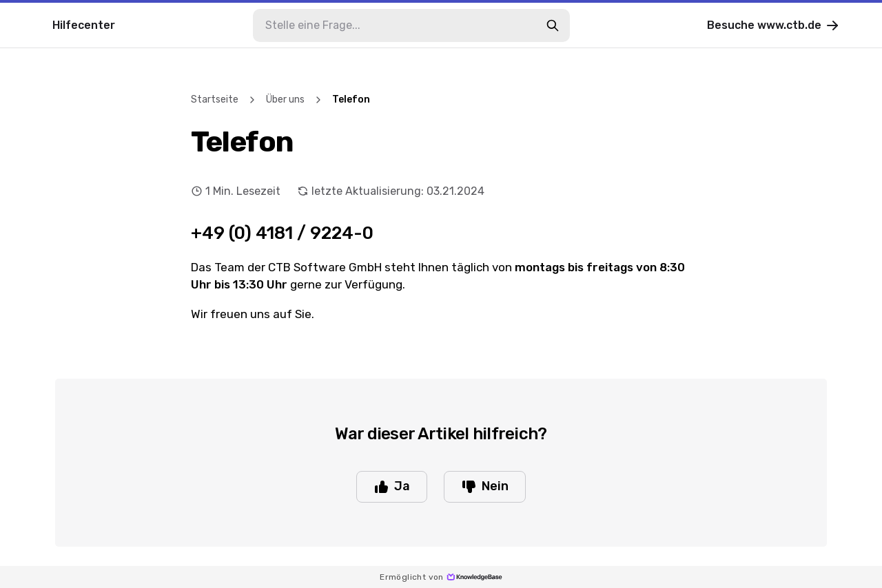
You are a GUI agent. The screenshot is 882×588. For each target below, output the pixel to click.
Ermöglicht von (441, 577)
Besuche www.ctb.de (774, 25)
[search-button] (553, 25)
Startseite (215, 99)
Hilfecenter (84, 25)
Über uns (285, 99)
